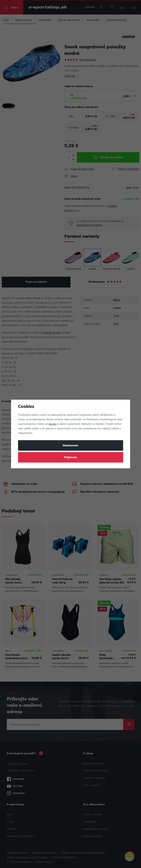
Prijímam (70, 457)
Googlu (52, 424)
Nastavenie (70, 446)
